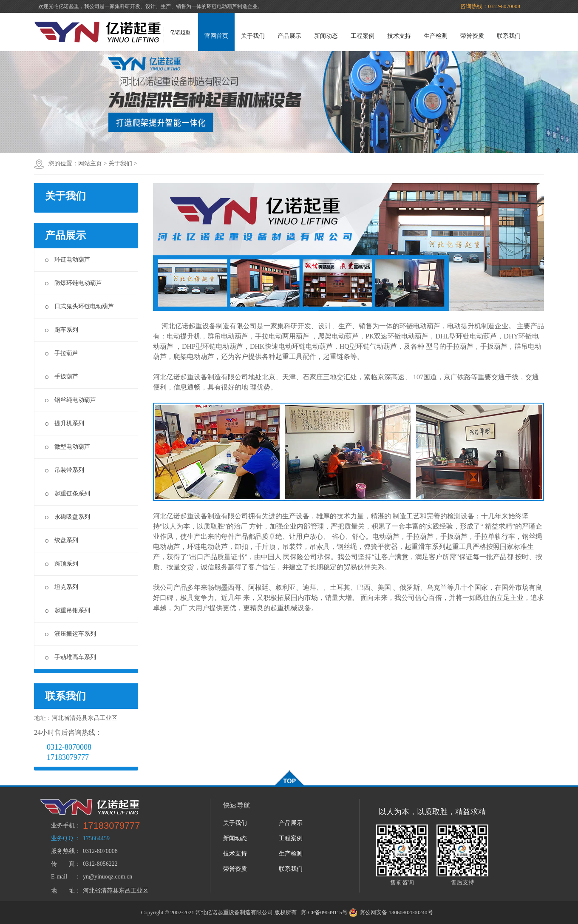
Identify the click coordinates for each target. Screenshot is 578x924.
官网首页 (216, 36)
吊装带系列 (65, 470)
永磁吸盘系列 (68, 517)
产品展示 (289, 36)
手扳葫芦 (62, 377)
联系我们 (509, 36)
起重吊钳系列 (68, 610)
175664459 (96, 838)
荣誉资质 (472, 36)
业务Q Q (62, 838)
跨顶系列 (62, 564)
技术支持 (399, 36)
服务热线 (63, 851)
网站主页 (90, 163)
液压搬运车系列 (71, 634)
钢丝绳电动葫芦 (71, 400)
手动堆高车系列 (71, 657)
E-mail (59, 877)
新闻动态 (326, 36)
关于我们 (253, 36)
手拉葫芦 (62, 353)
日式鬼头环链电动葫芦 (79, 306)
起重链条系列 (68, 493)
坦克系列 (62, 587)
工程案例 (363, 36)
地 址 (63, 891)
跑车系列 (62, 330)
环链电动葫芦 (68, 260)
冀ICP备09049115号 (324, 912)
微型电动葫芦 (68, 447)
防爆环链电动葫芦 (74, 283)
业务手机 (63, 826)
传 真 (63, 864)
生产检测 (436, 36)
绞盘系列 (62, 540)
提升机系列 (65, 423)
